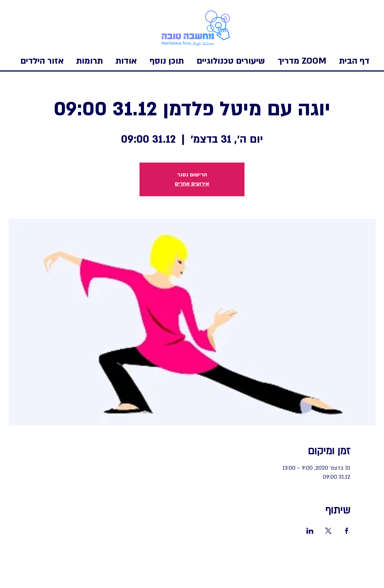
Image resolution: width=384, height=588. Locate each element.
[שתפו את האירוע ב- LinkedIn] (310, 531)
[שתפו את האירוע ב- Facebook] (347, 531)
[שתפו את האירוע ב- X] (328, 531)
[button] (42, 61)
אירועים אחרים (192, 184)
